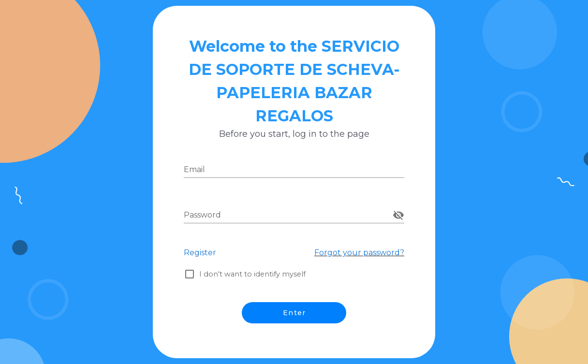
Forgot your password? (359, 253)
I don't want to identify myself (257, 274)
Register (200, 253)
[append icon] (398, 215)
